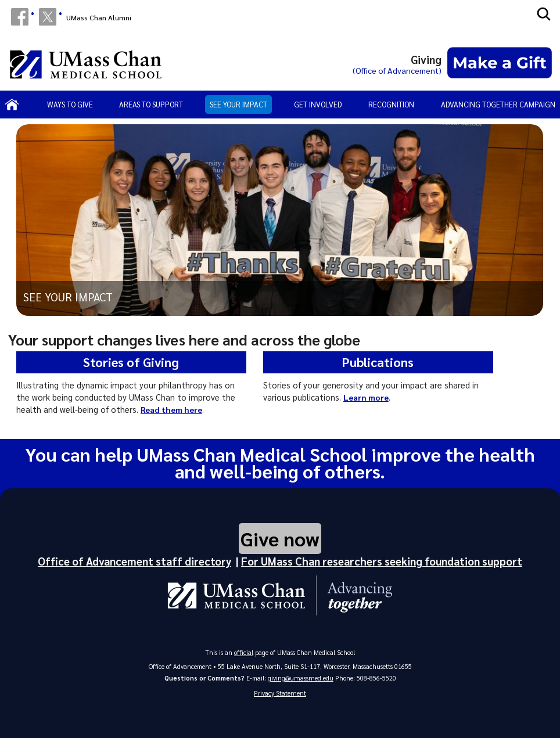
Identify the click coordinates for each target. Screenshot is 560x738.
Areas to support (151, 104)
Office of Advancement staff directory (134, 560)
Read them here (172, 409)
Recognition (391, 104)
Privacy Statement (280, 692)
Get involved (318, 104)
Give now (280, 538)
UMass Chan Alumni (99, 17)
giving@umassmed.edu (301, 677)
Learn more (367, 397)
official (244, 652)
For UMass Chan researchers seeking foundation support (382, 560)
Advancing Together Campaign (498, 104)
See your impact (238, 104)
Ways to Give (70, 104)
